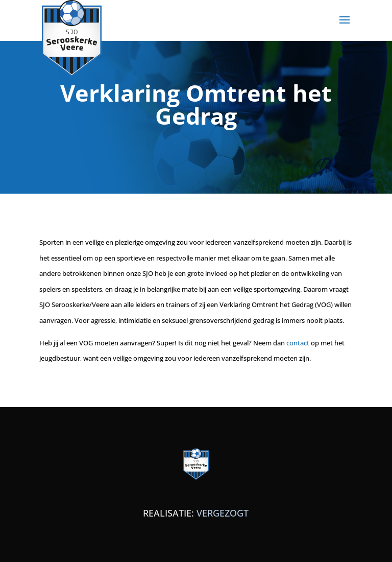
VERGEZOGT (223, 513)
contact (298, 343)
